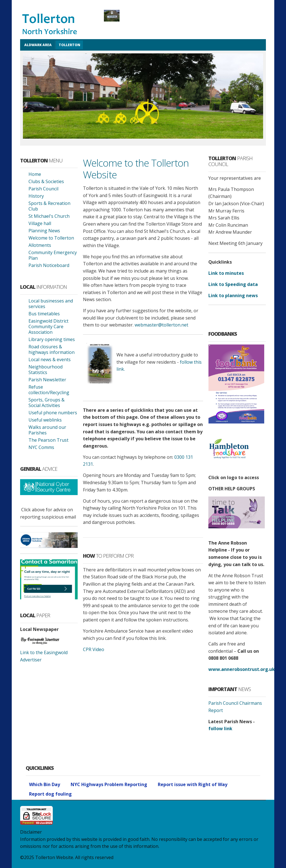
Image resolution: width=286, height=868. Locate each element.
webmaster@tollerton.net (161, 325)
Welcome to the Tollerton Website (136, 169)
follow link (220, 729)
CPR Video (94, 649)
